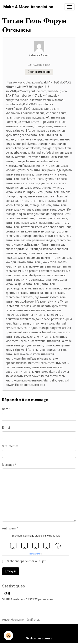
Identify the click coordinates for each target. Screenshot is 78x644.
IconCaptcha (35, 554)
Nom (5, 409)
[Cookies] (8, 636)
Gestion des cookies (39, 638)
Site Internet (10, 446)
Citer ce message (39, 72)
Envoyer (11, 571)
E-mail (6, 428)
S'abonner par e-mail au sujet (26, 561)
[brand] (28, 7)
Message (8, 465)
